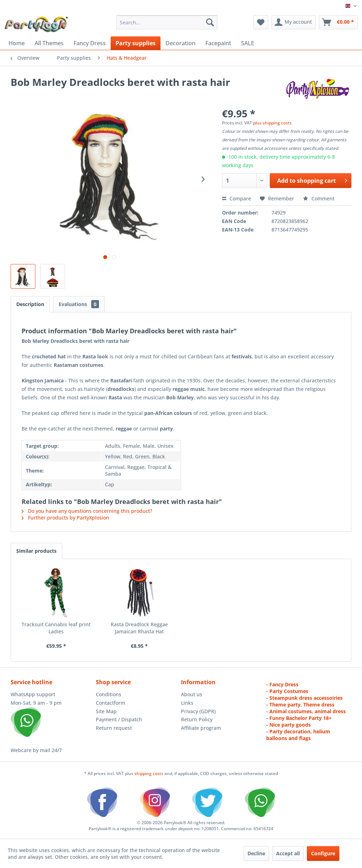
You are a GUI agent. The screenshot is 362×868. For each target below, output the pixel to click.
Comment (319, 198)
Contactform (110, 703)
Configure (323, 853)
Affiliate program (201, 728)
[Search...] (167, 22)
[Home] (17, 43)
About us (192, 694)
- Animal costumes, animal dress (306, 711)
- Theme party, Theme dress (300, 705)
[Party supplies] (136, 43)
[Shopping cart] (338, 22)
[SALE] (248, 43)
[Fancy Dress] (90, 43)
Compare (237, 198)
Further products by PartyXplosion (65, 518)
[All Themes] (49, 43)
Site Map (106, 711)
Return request (114, 728)
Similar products (36, 551)
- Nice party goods (288, 725)
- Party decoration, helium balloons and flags (298, 735)
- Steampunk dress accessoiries (304, 698)
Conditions (109, 694)
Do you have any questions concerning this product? (87, 511)
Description (30, 304)
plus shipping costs (272, 123)
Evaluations (79, 304)
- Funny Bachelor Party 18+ (299, 718)
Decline (256, 853)
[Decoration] (180, 43)
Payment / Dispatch (119, 719)
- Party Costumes (287, 691)
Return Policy (197, 719)
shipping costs (149, 773)
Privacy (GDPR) (198, 711)
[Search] (210, 22)
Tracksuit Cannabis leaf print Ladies (56, 628)
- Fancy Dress (282, 684)
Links (187, 703)
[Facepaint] (218, 43)
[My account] (294, 22)
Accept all (288, 853)
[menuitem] (167, 22)
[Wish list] (261, 22)
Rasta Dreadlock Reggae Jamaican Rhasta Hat (139, 628)
